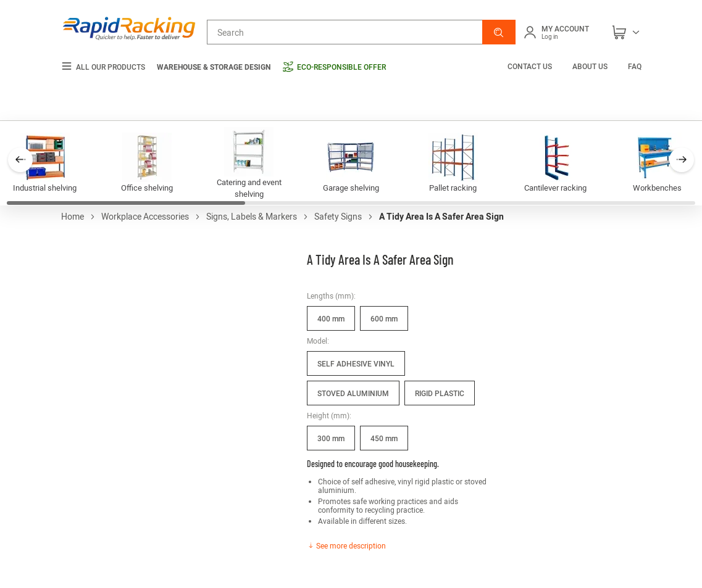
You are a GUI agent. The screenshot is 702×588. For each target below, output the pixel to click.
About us (590, 66)
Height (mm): (329, 415)
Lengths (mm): (331, 296)
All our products (103, 67)
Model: (318, 341)
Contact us (531, 66)
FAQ (635, 66)
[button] (499, 32)
